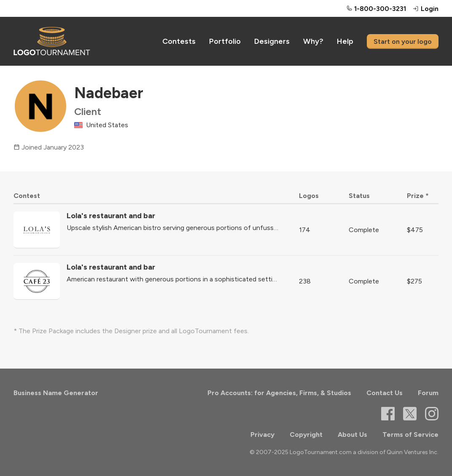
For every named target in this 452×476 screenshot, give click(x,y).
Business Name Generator (56, 393)
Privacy (262, 435)
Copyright (306, 435)
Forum (428, 393)
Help (345, 41)
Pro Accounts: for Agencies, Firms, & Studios (279, 393)
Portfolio (225, 41)
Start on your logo (403, 41)
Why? (313, 41)
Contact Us (385, 393)
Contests (179, 41)
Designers (272, 41)
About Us (352, 435)
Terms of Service (410, 435)
